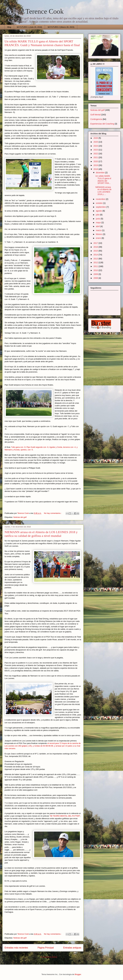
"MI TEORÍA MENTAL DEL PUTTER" (65, 816)
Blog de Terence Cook (33, 11)
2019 (96, 165)
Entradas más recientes (16, 948)
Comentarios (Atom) (49, 957)
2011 (96, 266)
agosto (99, 211)
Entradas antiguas (72, 948)
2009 (96, 274)
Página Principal (46, 948)
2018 (96, 169)
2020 (96, 161)
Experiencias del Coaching (102, 124)
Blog (9, 27)
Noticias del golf (20, 517)
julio (98, 215)
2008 (96, 278)
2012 (96, 262)
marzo (99, 230)
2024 (96, 146)
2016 (96, 247)
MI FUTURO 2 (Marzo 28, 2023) (61, 27)
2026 (96, 138)
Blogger (78, 974)
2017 (96, 243)
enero (99, 238)
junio (98, 219)
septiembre (101, 207)
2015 (96, 251)
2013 (96, 259)
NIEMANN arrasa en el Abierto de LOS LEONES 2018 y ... (103, 191)
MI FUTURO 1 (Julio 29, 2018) (29, 27)
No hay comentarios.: (53, 513)
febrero (99, 234)
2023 (96, 150)
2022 (96, 154)
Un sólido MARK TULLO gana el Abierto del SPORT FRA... (103, 180)
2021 (96, 157)
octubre (99, 203)
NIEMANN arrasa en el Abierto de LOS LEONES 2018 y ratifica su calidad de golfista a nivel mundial (41, 534)
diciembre (100, 173)
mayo (99, 223)
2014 (96, 255)
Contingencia (96, 119)
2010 (96, 270)
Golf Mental (96, 115)
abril (98, 226)
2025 (96, 142)
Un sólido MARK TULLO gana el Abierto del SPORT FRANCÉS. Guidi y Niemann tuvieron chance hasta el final (42, 43)
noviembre (101, 199)
